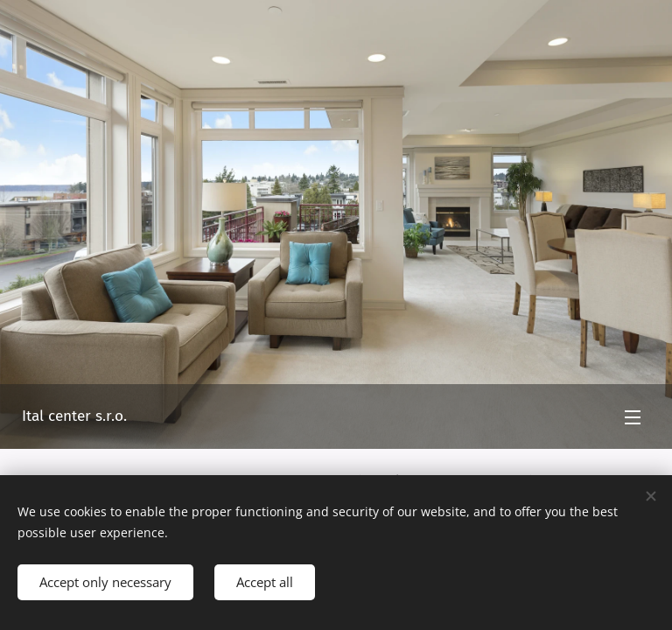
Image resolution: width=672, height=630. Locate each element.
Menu (633, 417)
